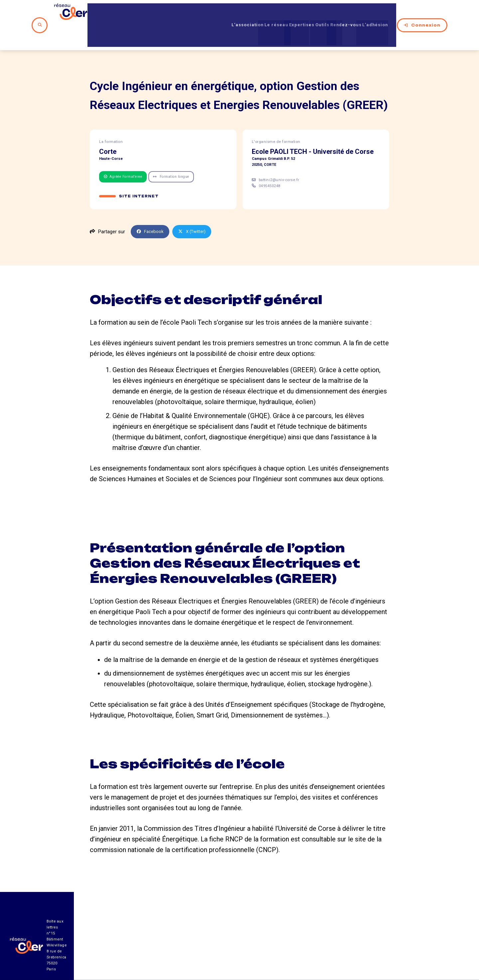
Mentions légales (369, 943)
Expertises (288, 13)
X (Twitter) (197, 209)
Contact (311, 943)
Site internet (140, 173)
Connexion (430, 13)
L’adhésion (385, 13)
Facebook (152, 209)
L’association (218, 13)
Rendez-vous (346, 13)
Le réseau (254, 13)
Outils (316, 13)
